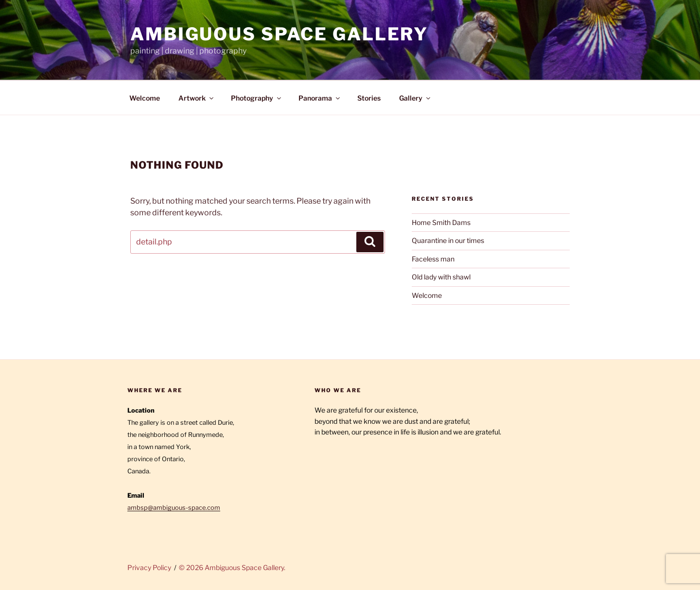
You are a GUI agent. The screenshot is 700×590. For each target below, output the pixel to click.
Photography (257, 98)
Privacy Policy (149, 567)
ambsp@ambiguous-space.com (174, 508)
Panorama (320, 98)
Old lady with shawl (441, 277)
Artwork (197, 98)
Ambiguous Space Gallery (279, 34)
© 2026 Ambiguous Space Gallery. (232, 567)
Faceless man (433, 259)
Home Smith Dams (441, 222)
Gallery (415, 98)
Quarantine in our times (448, 240)
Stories (369, 98)
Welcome (145, 98)
